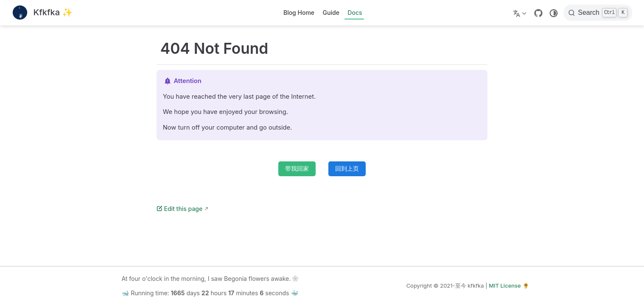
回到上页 (347, 168)
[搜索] (598, 13)
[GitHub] (538, 13)
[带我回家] (42, 13)
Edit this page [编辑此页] (179, 209)
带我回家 (297, 168)
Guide (331, 12)
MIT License (505, 286)
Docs (355, 12)
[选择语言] (521, 13)
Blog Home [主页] (299, 12)
